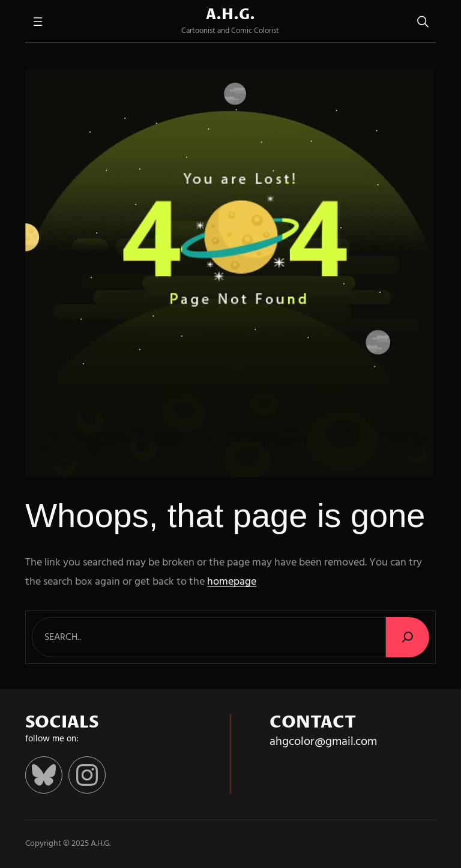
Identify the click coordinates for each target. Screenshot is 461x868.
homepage (232, 582)
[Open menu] (38, 22)
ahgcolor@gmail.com (323, 742)
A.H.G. (230, 15)
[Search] (408, 637)
